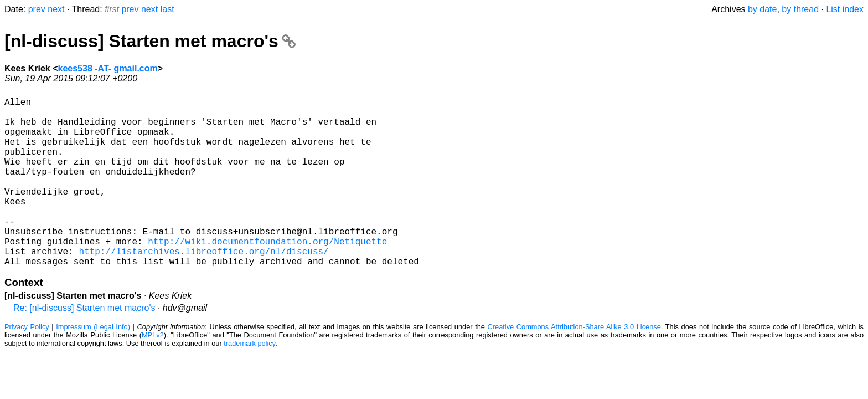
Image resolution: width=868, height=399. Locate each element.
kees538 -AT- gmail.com (108, 68)
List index (845, 9)
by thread (800, 9)
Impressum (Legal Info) (93, 364)
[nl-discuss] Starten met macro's (150, 41)
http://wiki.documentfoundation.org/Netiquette (267, 274)
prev (37, 9)
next (56, 9)
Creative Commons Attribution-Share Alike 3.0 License (574, 364)
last (167, 9)
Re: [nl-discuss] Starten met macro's (84, 346)
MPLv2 (153, 373)
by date (762, 9)
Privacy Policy (27, 364)
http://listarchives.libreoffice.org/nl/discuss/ (203, 287)
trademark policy (249, 381)
